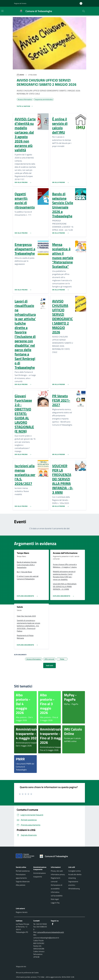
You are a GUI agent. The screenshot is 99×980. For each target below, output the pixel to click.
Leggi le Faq (55, 903)
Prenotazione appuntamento (21, 876)
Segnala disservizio (23, 881)
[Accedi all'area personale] (82, 3)
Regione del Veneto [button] (20, 3)
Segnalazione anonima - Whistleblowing (74, 885)
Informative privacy (58, 874)
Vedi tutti (49, 665)
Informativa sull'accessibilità (57, 894)
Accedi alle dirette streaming (75, 876)
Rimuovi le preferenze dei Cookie (27, 973)
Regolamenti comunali (55, 880)
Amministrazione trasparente (39, 875)
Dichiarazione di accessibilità (56, 887)
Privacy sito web (57, 871)
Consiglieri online (74, 871)
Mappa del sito (21, 966)
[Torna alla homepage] (55, 856)
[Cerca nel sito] (84, 11)
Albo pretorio (21, 885)
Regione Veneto (22, 912)
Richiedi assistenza (23, 871)
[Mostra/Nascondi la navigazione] (2, 11)
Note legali (55, 899)
